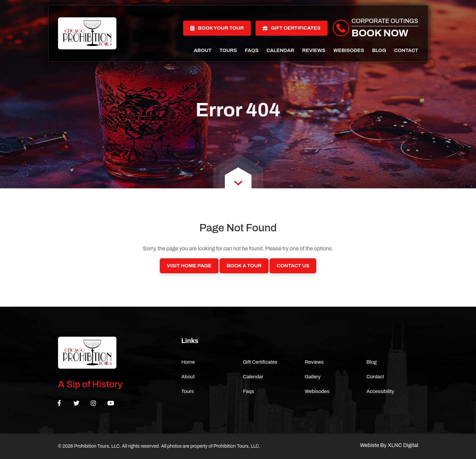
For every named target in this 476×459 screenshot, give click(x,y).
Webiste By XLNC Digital (389, 445)
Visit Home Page (189, 266)
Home (188, 362)
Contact (406, 50)
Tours (228, 50)
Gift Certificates (292, 28)
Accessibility (380, 391)
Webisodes (349, 50)
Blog (379, 50)
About (203, 50)
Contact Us (293, 266)
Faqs (252, 50)
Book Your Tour (217, 28)
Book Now (380, 33)
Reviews (314, 50)
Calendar (280, 50)
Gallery (313, 377)
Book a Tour (244, 266)
